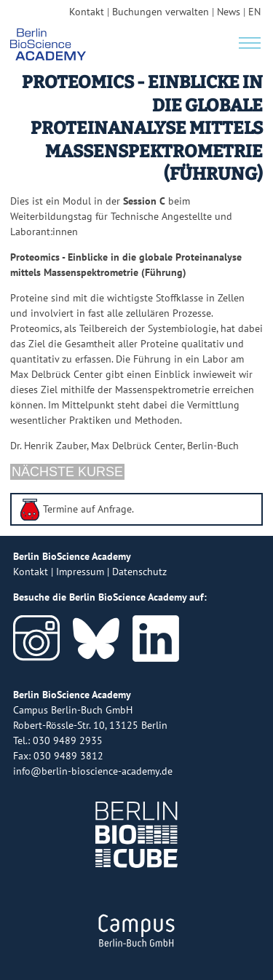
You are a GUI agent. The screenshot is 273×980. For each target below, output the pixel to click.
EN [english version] (254, 12)
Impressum (80, 572)
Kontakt (87, 12)
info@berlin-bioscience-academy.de (93, 771)
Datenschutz (139, 572)
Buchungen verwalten (161, 12)
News (229, 12)
